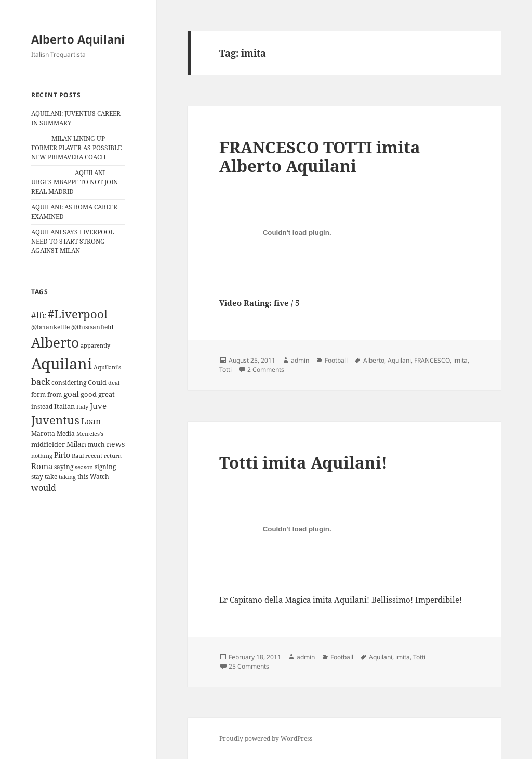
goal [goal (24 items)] (71, 394)
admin (300, 360)
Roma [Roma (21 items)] (42, 466)
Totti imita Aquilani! (303, 462)
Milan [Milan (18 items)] (76, 444)
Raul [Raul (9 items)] (78, 456)
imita (460, 360)
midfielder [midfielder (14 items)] (48, 444)
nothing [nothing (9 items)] (42, 456)
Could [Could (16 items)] (97, 382)
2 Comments (266, 370)
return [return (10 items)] (113, 455)
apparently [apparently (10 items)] (95, 345)
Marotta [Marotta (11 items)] (43, 434)
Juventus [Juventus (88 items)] (55, 420)
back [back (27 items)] (41, 382)
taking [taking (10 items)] (67, 477)
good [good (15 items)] (89, 394)
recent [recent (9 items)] (94, 456)
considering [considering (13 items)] (69, 383)
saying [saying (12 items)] (64, 467)
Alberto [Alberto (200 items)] (55, 342)
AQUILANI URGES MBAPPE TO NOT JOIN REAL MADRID (75, 182)
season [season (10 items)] (84, 467)
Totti (225, 370)
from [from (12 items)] (55, 395)
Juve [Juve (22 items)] (98, 406)
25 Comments (249, 666)
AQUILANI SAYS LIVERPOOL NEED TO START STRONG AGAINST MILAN (72, 241)
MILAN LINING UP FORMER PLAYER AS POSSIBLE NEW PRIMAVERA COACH (76, 148)
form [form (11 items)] (38, 395)
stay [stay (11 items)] (37, 477)
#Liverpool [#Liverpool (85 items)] (78, 314)
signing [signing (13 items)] (105, 467)
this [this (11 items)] (83, 477)
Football (336, 360)
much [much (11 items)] (96, 444)
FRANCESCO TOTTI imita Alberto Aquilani (320, 156)
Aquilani (399, 360)
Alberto (374, 360)
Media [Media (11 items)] (66, 434)
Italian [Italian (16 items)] (64, 406)
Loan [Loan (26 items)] (91, 421)
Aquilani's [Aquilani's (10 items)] (107, 367)
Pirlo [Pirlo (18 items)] (62, 455)
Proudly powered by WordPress (266, 738)
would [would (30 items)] (44, 488)
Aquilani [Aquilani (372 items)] (62, 364)
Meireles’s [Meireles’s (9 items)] (90, 434)
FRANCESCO (432, 360)
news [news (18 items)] (116, 444)
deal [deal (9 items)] (114, 383)
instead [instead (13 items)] (42, 407)
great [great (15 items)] (107, 394)
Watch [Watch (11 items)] (99, 477)
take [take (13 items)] (51, 477)
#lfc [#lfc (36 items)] (39, 315)
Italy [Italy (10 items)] (82, 407)
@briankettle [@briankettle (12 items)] (50, 327)
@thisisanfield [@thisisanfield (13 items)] (92, 327)
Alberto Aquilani (78, 39)
